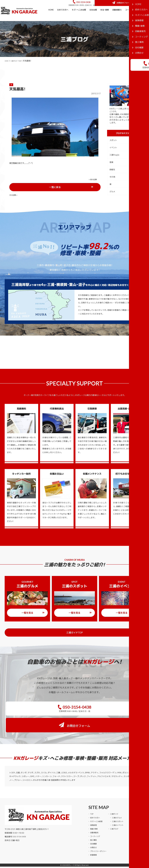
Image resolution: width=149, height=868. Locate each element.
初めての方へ (63, 16)
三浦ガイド (117, 802)
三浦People (114, 161)
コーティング (131, 16)
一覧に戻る (64, 186)
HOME (51, 16)
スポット (113, 146)
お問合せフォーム (132, 6)
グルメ (112, 198)
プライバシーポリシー (100, 839)
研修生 (112, 176)
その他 (112, 183)
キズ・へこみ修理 (79, 16)
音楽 (111, 168)
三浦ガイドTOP (79, 636)
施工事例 (144, 16)
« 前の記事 (14, 186)
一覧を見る (33, 616)
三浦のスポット (121, 809)
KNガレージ (70, 853)
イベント (113, 154)
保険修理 (93, 16)
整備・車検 (105, 16)
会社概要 (144, 24)
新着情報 (94, 843)
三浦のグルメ (120, 806)
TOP (92, 802)
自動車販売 (117, 16)
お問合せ (94, 835)
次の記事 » (93, 186)
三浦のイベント (121, 813)
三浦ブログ (17, 67)
